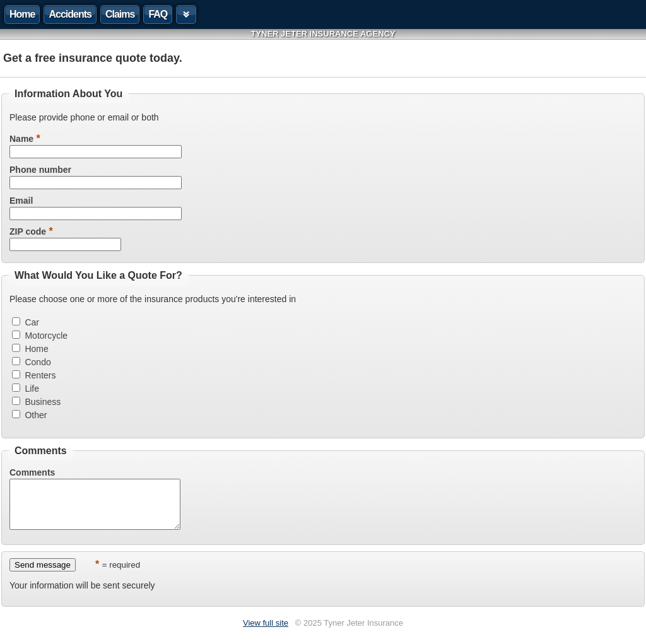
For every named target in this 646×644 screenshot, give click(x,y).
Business (43, 402)
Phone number (40, 170)
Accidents (70, 14)
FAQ (158, 14)
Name (21, 139)
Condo (38, 362)
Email (21, 201)
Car (32, 322)
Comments (32, 472)
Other (36, 415)
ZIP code (28, 231)
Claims (120, 14)
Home (22, 14)
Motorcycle (46, 336)
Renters (40, 375)
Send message (43, 574)
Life (32, 389)
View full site (266, 632)
